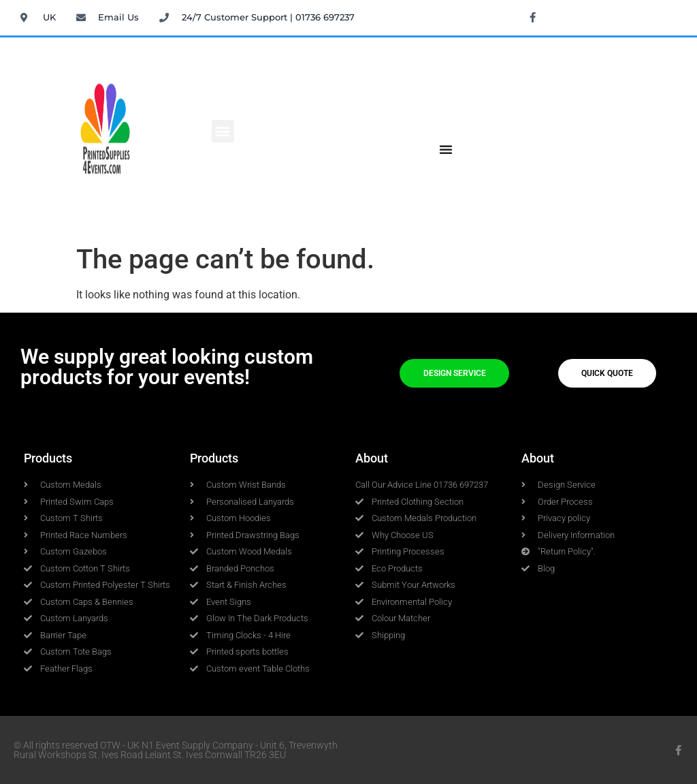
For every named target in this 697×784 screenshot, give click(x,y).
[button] (223, 131)
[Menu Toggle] (446, 149)
